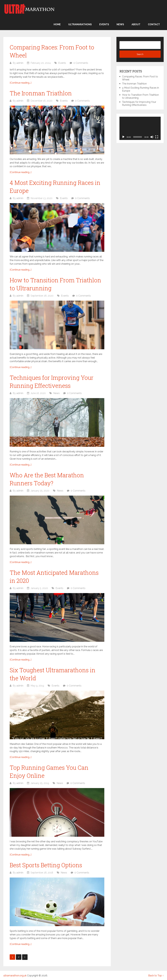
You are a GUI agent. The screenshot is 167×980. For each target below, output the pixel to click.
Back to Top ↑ (156, 976)
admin (20, 63)
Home (57, 24)
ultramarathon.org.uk (15, 976)
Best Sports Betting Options (46, 865)
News (120, 24)
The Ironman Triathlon (41, 93)
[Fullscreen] (157, 137)
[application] (140, 128)
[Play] (123, 137)
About (136, 24)
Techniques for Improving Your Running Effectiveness (139, 103)
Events (104, 24)
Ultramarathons (80, 24)
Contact (154, 24)
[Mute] (152, 137)
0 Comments (81, 63)
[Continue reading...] (21, 83)
